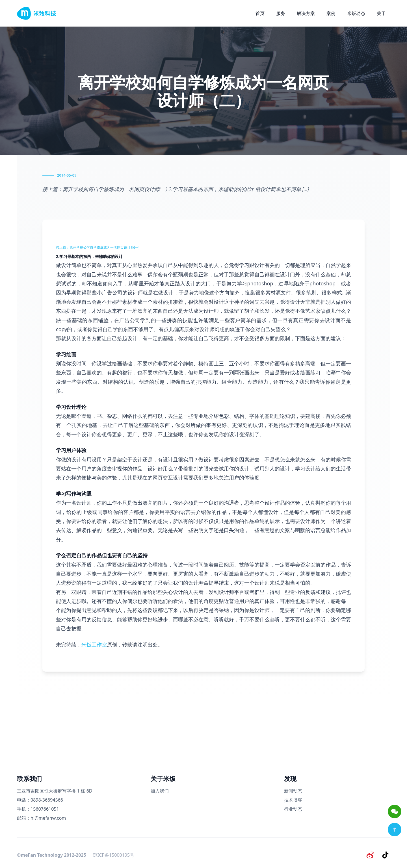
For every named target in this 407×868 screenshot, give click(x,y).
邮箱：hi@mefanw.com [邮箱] (41, 818)
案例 (331, 13)
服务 (281, 13)
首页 (260, 13)
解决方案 (306, 13)
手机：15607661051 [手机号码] (38, 809)
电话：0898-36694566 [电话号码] (40, 800)
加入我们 (160, 791)
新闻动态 (293, 791)
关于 (381, 13)
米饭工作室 (94, 645)
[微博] (371, 855)
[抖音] (386, 855)
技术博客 (293, 800)
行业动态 (293, 809)
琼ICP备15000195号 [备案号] (114, 855)
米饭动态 (356, 13)
